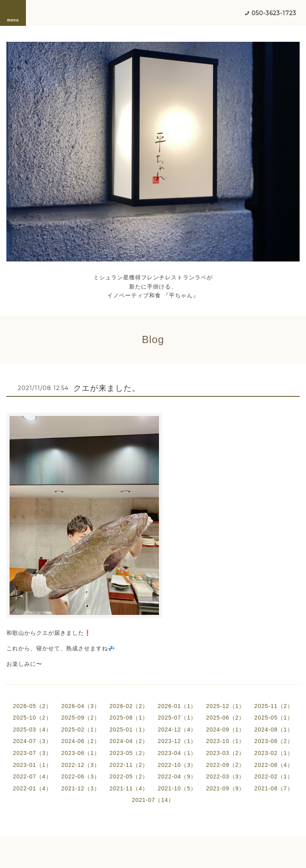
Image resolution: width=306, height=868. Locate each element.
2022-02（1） (274, 776)
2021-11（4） (129, 788)
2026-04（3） (81, 706)
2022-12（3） (81, 765)
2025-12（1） (225, 706)
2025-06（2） (225, 718)
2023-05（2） (129, 753)
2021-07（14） (153, 800)
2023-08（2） (274, 741)
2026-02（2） (129, 706)
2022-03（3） (225, 776)
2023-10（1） (225, 741)
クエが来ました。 (107, 388)
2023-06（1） (81, 753)
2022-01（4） (32, 788)
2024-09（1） (225, 730)
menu (13, 13)
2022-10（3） (177, 765)
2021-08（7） (274, 788)
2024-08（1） (274, 730)
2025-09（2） (81, 718)
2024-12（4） (177, 730)
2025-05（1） (274, 718)
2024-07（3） (32, 741)
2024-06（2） (81, 741)
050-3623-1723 (274, 13)
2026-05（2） (32, 706)
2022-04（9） (177, 776)
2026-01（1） (177, 706)
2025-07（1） (177, 718)
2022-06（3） (81, 776)
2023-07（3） (32, 753)
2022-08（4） (274, 765)
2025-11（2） (274, 706)
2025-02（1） (81, 730)
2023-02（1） (274, 753)
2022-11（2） (129, 765)
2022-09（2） (225, 765)
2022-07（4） (32, 776)
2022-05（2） (129, 776)
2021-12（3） (81, 788)
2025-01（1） (129, 730)
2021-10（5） (177, 788)
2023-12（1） (177, 741)
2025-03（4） (32, 730)
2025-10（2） (32, 718)
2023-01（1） (32, 765)
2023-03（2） (225, 753)
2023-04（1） (177, 753)
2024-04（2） (129, 741)
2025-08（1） (129, 718)
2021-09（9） (225, 788)
